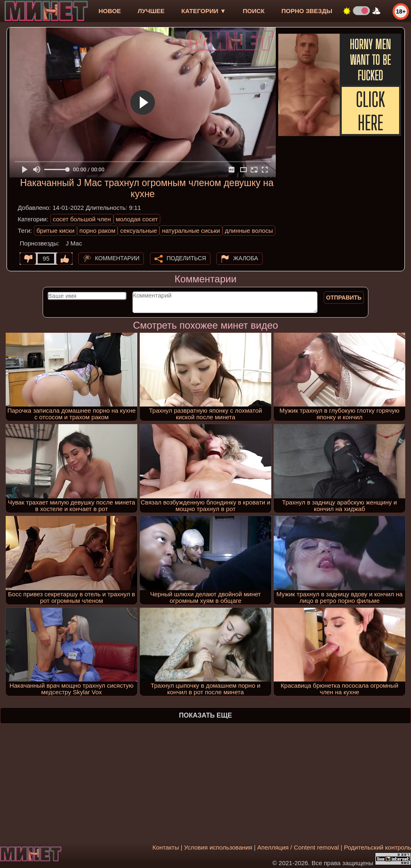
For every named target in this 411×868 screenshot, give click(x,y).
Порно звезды (307, 11)
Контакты (166, 847)
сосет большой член (82, 219)
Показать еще (205, 715)
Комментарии (117, 258)
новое (110, 11)
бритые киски (56, 231)
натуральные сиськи (191, 231)
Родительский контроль (377, 847)
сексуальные (139, 231)
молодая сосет (137, 219)
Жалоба (246, 258)
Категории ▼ (204, 11)
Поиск (254, 11)
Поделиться (186, 258)
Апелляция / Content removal (298, 847)
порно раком (98, 231)
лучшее (151, 11)
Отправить (344, 298)
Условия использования (218, 847)
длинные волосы (249, 231)
